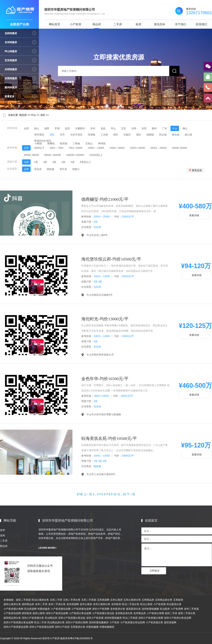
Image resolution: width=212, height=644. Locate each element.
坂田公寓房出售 (12, 604)
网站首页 (55, 24)
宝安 (123, 128)
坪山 (113, 128)
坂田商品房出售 (12, 618)
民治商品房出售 (56, 622)
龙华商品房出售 (124, 613)
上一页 (88, 494)
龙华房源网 (73, 604)
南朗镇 (150, 135)
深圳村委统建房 (113, 618)
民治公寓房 (146, 604)
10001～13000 (96, 148)
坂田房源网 (170, 622)
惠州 (154, 128)
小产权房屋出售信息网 (132, 622)
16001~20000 (137, 148)
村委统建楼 (92, 627)
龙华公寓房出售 (102, 604)
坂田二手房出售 (187, 613)
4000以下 (39, 148)
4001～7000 (57, 148)
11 (119, 494)
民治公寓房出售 (40, 600)
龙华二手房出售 (57, 604)
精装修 (51, 169)
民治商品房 (51, 618)
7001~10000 (75, 148)
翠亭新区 (39, 135)
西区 (116, 135)
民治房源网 (30, 609)
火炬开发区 (76, 135)
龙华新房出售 (118, 609)
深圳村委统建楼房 (99, 622)
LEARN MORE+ (48, 548)
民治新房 (165, 609)
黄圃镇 (51, 143)
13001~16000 (117, 148)
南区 (139, 135)
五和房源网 (103, 600)
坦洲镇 (92, 135)
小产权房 (76, 24)
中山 (33, 115)
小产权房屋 (160, 604)
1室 (36, 162)
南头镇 (176, 135)
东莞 (144, 128)
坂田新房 (27, 613)
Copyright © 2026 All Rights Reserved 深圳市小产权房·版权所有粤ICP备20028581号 (46, 638)
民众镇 (163, 135)
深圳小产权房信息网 (57, 613)
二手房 (118, 24)
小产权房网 (177, 609)
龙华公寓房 (86, 604)
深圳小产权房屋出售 (33, 618)
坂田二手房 (171, 613)
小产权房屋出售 (154, 622)
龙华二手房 (41, 604)
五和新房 (178, 600)
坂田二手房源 (23, 600)
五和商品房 (148, 600)
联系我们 (202, 24)
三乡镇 (104, 135)
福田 (47, 128)
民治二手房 (40, 622)
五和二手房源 (89, 600)
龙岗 (103, 128)
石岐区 (127, 135)
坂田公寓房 (39, 613)
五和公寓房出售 (132, 600)
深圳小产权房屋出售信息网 (18, 622)
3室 (54, 162)
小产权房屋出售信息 (103, 613)
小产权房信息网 (12, 613)
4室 (63, 162)
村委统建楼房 (107, 627)
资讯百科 (160, 24)
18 (124, 494)
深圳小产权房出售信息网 (178, 618)
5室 (73, 162)
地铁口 (76, 169)
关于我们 (181, 24)
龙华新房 (116, 604)
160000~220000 (75, 155)
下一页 (131, 494)
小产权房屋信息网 (61, 609)
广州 (164, 128)
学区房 (63, 169)
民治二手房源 (130, 618)
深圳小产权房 (62, 627)
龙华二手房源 (191, 609)
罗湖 (57, 128)
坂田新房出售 (133, 609)
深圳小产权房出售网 (77, 622)
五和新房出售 (78, 627)
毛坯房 (38, 169)
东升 (62, 135)
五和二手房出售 (72, 600)
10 (115, 494)
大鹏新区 (80, 128)
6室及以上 (86, 162)
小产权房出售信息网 (80, 613)
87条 (80, 494)
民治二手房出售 (131, 604)
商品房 (97, 24)
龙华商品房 (140, 613)
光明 (134, 128)
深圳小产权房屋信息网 (16, 627)
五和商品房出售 (164, 600)
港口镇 (188, 135)
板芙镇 (64, 143)
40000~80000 (31, 155)
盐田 (67, 128)
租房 (139, 24)
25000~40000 (179, 148)
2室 (45, 162)
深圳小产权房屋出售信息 (72, 618)
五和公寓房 (116, 600)
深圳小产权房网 (101, 609)
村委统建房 (44, 609)
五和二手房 (56, 600)
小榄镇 (38, 143)
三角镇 (76, 143)
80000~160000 (53, 155)
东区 (43, 115)
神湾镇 (102, 143)
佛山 (185, 128)
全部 (26, 128)
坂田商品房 (28, 604)
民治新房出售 (174, 604)
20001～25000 (158, 148)
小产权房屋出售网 (13, 609)
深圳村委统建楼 (150, 609)
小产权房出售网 (155, 613)
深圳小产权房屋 (95, 618)
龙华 (93, 128)
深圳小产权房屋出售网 (151, 618)
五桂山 (89, 143)
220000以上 (96, 155)
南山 (37, 128)
